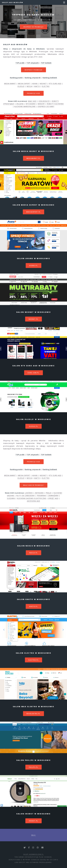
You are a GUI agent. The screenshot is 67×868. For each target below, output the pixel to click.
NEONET (43, 83)
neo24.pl (33, 553)
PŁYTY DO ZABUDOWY (26, 496)
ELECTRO (46, 86)
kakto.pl (33, 606)
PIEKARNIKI (42, 496)
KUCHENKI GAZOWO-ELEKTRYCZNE (32, 498)
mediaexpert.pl (33, 212)
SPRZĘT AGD (53, 498)
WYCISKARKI (31, 104)
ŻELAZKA (20, 104)
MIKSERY (41, 104)
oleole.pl (34, 426)
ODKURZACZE (44, 101)
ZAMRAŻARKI (53, 496)
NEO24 (29, 86)
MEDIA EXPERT (24, 83)
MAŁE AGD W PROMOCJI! (34, 485)
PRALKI (49, 493)
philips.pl (33, 767)
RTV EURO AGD (55, 83)
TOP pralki (20, 63)
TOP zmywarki (33, 63)
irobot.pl (33, 821)
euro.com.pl (33, 373)
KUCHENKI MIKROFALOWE (25, 106)
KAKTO (37, 86)
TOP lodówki (46, 63)
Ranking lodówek (50, 78)
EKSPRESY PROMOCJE (34, 70)
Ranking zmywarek (33, 78)
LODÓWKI (29, 493)
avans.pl (33, 266)
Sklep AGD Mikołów (13, 2)
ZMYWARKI (39, 493)
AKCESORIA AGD (33, 501)
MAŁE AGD (32, 101)
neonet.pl (33, 319)
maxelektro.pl (33, 714)
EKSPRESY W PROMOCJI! (34, 27)
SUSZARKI (11, 498)
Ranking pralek (16, 78)
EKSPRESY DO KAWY (46, 106)
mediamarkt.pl (33, 158)
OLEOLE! (21, 86)
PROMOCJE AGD (34, 93)
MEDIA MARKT (10, 83)
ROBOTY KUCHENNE (55, 104)
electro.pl (33, 660)
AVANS (35, 83)
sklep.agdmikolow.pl (33, 854)
